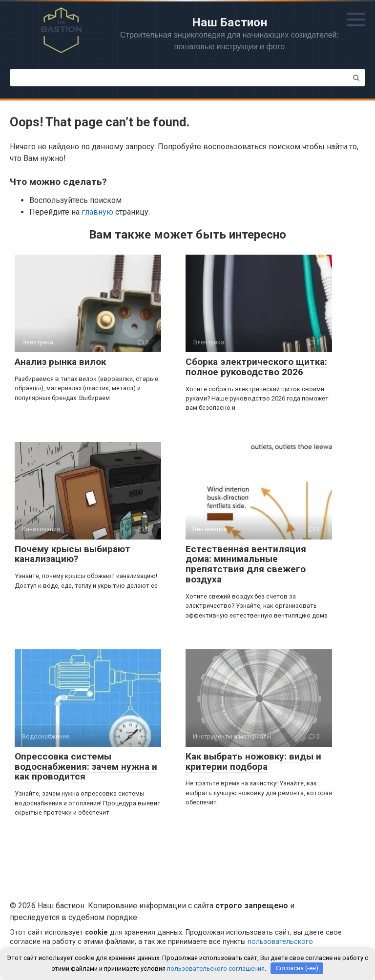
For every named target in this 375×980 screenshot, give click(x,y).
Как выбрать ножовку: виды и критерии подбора (253, 761)
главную (97, 212)
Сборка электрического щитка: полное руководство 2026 (256, 367)
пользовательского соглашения (216, 968)
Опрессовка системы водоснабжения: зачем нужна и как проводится (86, 767)
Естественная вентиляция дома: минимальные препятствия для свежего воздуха (246, 564)
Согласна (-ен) (297, 968)
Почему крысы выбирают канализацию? (73, 554)
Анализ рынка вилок (60, 362)
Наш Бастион (229, 22)
